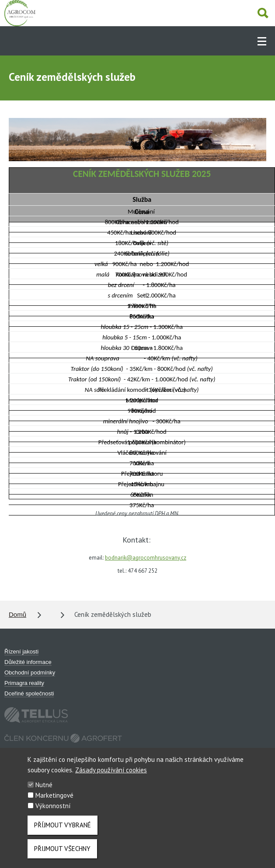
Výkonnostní (53, 809)
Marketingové (54, 798)
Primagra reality (24, 683)
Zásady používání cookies (111, 773)
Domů (17, 614)
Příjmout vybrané (63, 828)
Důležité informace (28, 662)
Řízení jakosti (21, 652)
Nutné (44, 788)
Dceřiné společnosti (29, 693)
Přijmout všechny (62, 852)
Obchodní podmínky (30, 673)
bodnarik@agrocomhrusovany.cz (146, 558)
